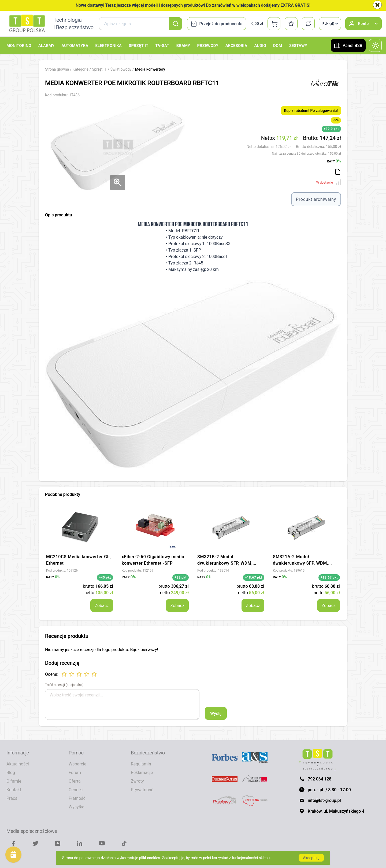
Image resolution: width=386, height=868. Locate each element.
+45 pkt (105, 577)
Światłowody (121, 69)
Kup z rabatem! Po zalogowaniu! (311, 110)
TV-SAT (162, 45)
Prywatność (142, 790)
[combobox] (140, 24)
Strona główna (57, 69)
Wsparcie (77, 764)
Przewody (208, 45)
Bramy (183, 45)
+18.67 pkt (254, 577)
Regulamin (141, 764)
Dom (278, 45)
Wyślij (216, 713)
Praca (12, 798)
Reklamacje (142, 772)
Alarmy (46, 45)
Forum (75, 772)
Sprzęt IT (138, 45)
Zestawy (298, 45)
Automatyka (75, 45)
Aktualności (18, 764)
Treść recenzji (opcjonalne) (64, 685)
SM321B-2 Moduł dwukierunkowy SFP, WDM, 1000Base (225, 563)
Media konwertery (150, 69)
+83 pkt (181, 577)
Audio (260, 45)
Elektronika (109, 45)
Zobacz (102, 605)
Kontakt (14, 790)
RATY (334, 161)
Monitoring (19, 45)
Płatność (77, 798)
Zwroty (137, 781)
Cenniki (76, 790)
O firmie (14, 781)
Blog (11, 772)
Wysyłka (77, 807)
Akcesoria (236, 45)
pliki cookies (150, 858)
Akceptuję (311, 858)
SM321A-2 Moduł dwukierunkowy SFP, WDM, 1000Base (300, 563)
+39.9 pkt (331, 129)
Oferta (75, 781)
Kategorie (81, 69)
